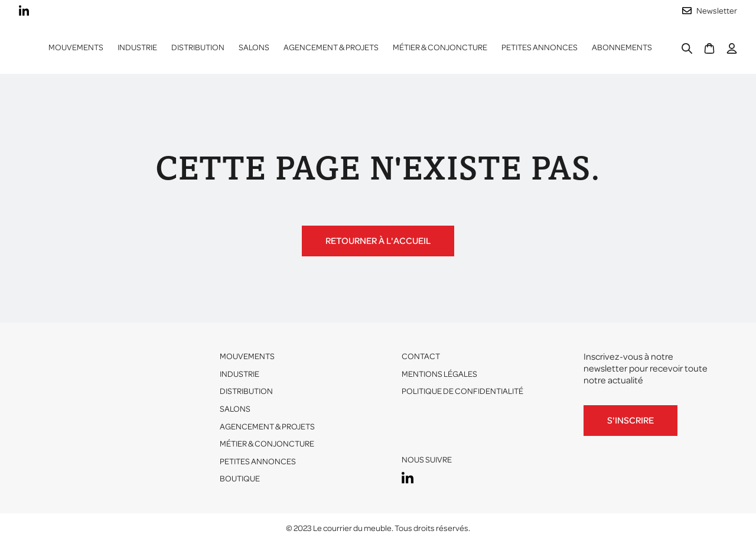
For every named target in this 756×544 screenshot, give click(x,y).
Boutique (240, 479)
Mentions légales (439, 374)
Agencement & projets (331, 48)
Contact (421, 356)
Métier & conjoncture (440, 48)
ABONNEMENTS (622, 48)
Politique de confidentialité (462, 391)
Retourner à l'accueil (378, 241)
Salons (254, 48)
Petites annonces (540, 48)
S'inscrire (630, 421)
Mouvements (76, 48)
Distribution (246, 391)
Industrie (239, 374)
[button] (137, 48)
